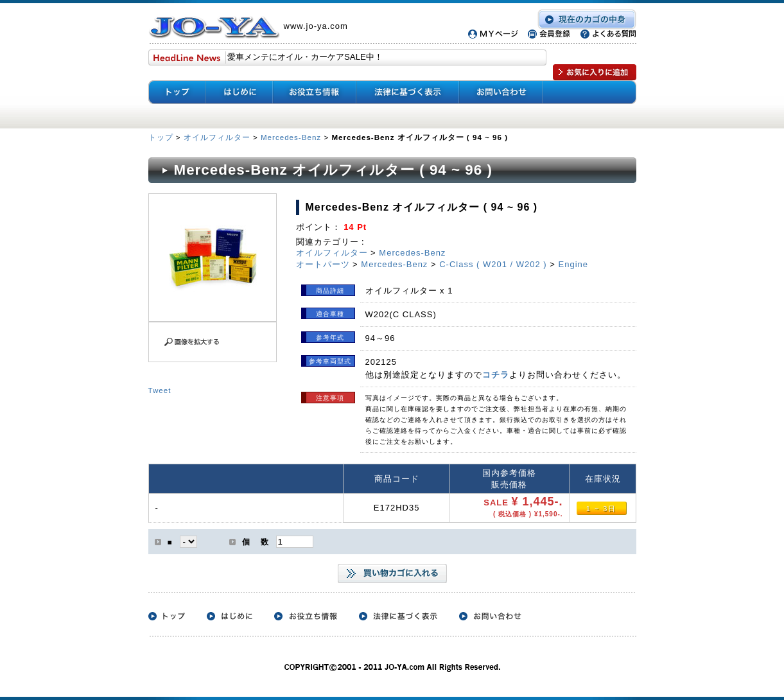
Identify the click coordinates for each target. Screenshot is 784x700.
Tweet (160, 390)
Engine (573, 264)
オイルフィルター (217, 137)
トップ (162, 137)
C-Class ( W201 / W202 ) (493, 264)
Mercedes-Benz (291, 137)
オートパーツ (323, 264)
